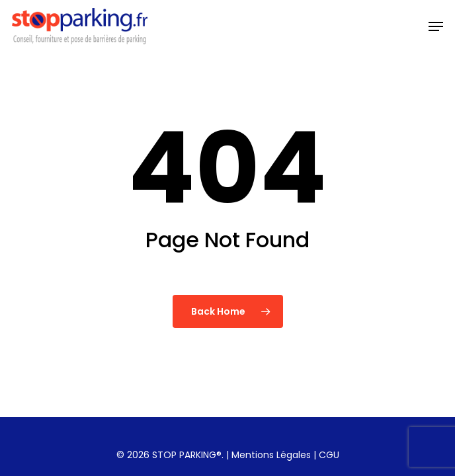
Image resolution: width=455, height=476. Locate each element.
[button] (436, 26)
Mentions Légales (271, 455)
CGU (329, 455)
